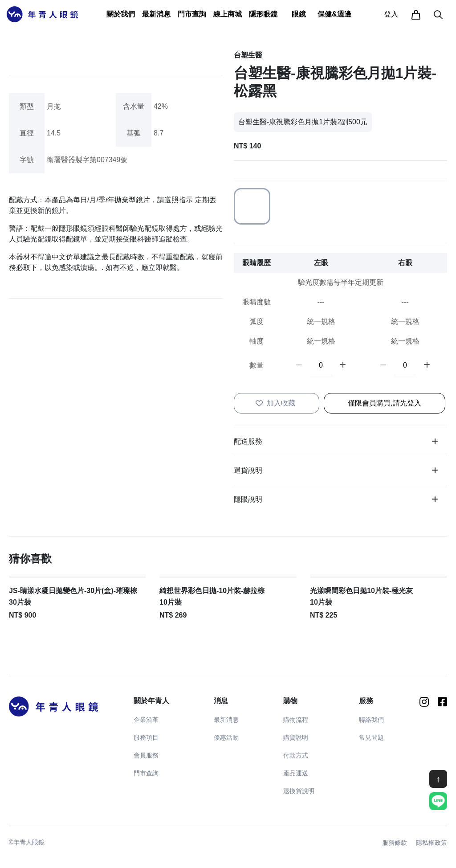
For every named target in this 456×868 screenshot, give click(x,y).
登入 (391, 14)
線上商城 (228, 14)
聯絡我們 (371, 720)
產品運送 (296, 773)
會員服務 (146, 755)
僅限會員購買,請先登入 (384, 403)
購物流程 (296, 720)
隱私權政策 (432, 843)
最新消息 (226, 720)
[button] (121, 14)
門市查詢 (192, 14)
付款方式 (296, 755)
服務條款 (395, 843)
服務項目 (146, 737)
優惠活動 (226, 737)
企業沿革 (146, 720)
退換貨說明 (299, 791)
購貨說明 (296, 737)
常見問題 (371, 737)
